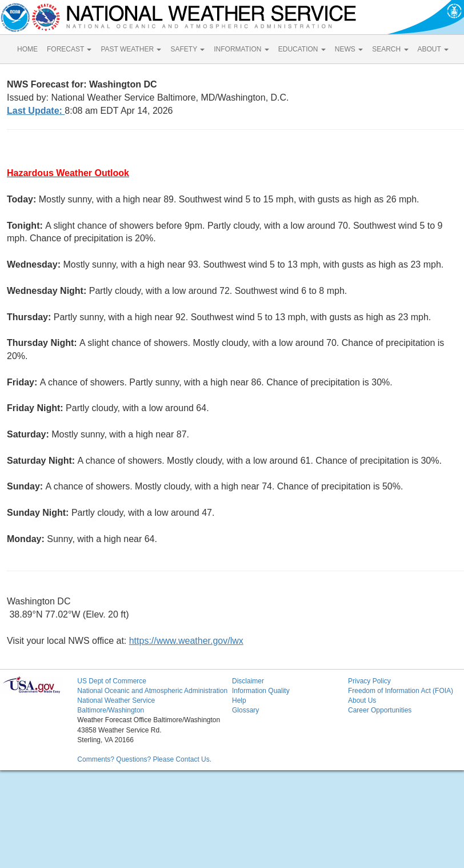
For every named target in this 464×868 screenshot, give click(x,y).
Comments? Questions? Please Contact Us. (144, 759)
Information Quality (261, 691)
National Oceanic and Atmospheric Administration (152, 691)
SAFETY (187, 49)
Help (239, 700)
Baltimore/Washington (111, 710)
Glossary (245, 710)
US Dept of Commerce (112, 681)
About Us (362, 700)
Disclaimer (248, 681)
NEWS (349, 49)
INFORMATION (241, 49)
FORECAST (69, 49)
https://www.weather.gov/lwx (186, 641)
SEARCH (390, 49)
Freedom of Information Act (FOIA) (401, 691)
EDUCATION (302, 49)
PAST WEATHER (131, 49)
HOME (27, 49)
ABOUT (433, 49)
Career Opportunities (380, 710)
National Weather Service (116, 700)
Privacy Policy (369, 681)
